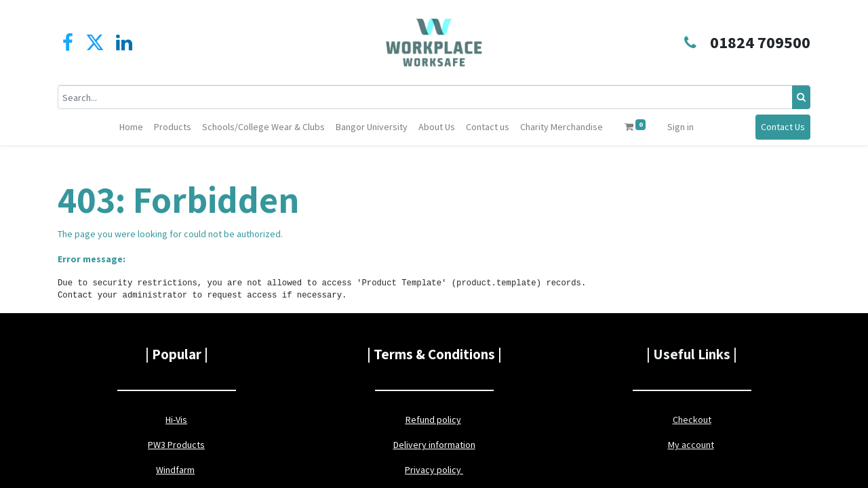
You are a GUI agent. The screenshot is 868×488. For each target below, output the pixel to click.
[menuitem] (131, 127)
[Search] (801, 97)
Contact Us (783, 127)
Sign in (680, 127)
